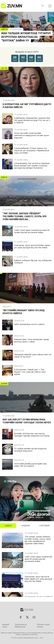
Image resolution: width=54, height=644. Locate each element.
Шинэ (8, 526)
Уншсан (25, 526)
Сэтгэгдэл (44, 526)
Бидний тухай (5, 626)
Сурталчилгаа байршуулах (21, 626)
